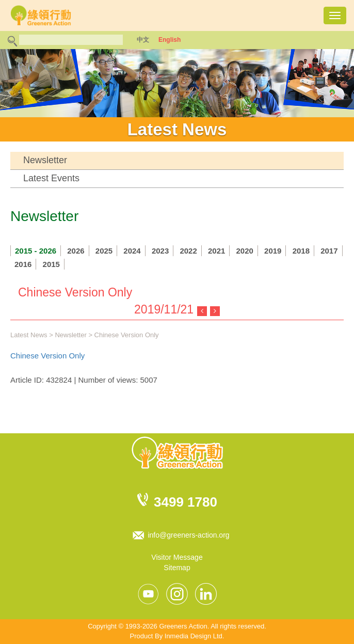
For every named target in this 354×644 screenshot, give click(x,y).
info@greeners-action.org (188, 535)
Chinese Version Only (47, 356)
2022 (188, 251)
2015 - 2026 (36, 251)
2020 (245, 251)
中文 (143, 40)
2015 (51, 264)
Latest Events (51, 178)
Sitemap (177, 568)
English (170, 40)
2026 (76, 251)
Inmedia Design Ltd (194, 636)
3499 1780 (186, 502)
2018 (301, 251)
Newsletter (45, 160)
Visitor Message (177, 557)
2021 (216, 251)
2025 (104, 251)
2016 (23, 264)
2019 (273, 251)
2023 (160, 251)
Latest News (29, 335)
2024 (132, 251)
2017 (329, 251)
